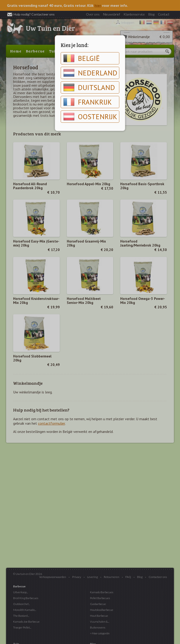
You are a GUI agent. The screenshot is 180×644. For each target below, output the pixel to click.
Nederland (90, 73)
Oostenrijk (90, 117)
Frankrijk (88, 102)
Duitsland (89, 87)
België (82, 58)
